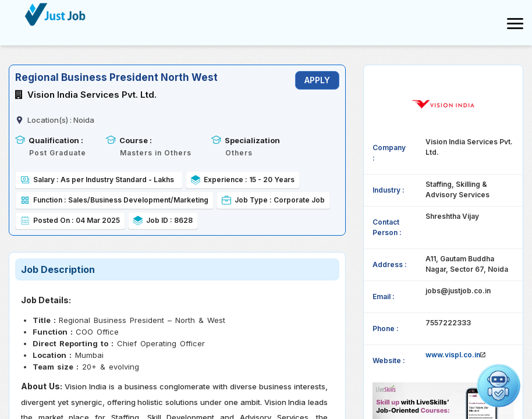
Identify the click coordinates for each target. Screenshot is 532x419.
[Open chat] (499, 386)
